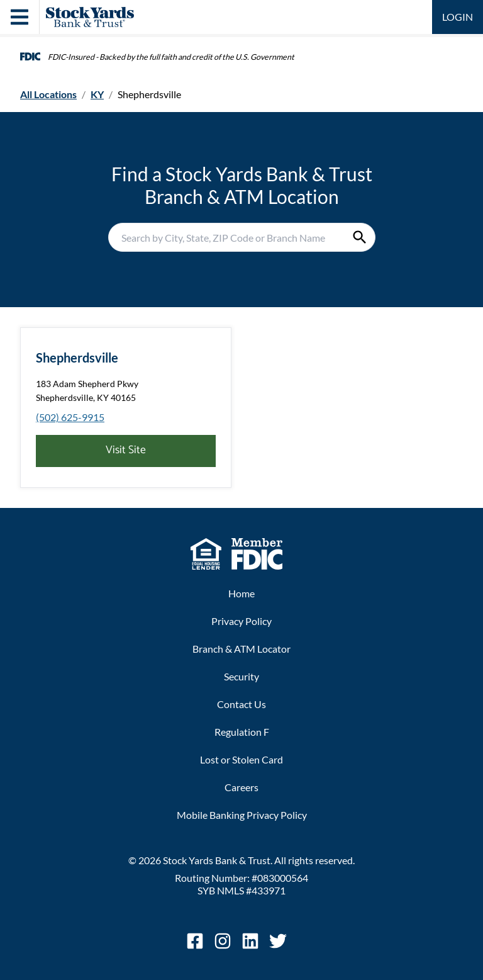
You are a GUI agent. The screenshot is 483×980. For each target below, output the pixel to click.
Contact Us (241, 704)
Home (241, 593)
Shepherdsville (77, 358)
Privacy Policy (241, 621)
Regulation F (242, 732)
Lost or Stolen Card (241, 759)
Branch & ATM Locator (241, 649)
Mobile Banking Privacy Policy (242, 815)
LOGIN (458, 17)
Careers (241, 787)
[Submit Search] (360, 237)
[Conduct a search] (227, 237)
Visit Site (126, 450)
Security (241, 676)
